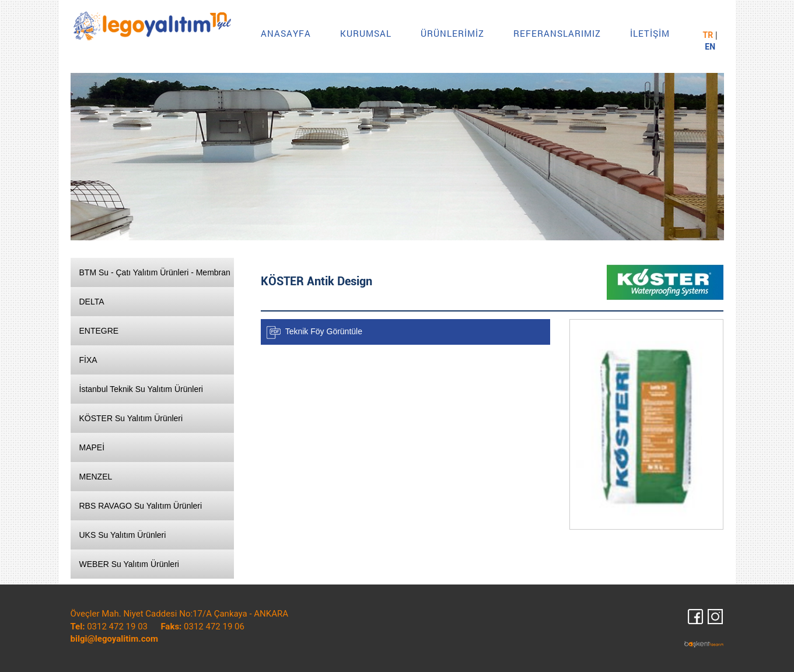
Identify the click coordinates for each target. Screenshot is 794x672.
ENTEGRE (99, 331)
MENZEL (96, 477)
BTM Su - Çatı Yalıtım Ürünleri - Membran (155, 272)
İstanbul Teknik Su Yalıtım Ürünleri (141, 389)
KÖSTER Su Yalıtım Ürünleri (131, 418)
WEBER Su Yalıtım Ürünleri (129, 564)
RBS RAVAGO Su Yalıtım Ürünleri (141, 506)
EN (710, 47)
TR (708, 35)
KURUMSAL (366, 33)
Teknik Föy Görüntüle (324, 331)
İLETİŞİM (650, 33)
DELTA (92, 302)
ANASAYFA (286, 33)
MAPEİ (92, 447)
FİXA (88, 360)
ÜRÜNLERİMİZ (452, 33)
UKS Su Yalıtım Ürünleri (123, 535)
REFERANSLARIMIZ (557, 33)
